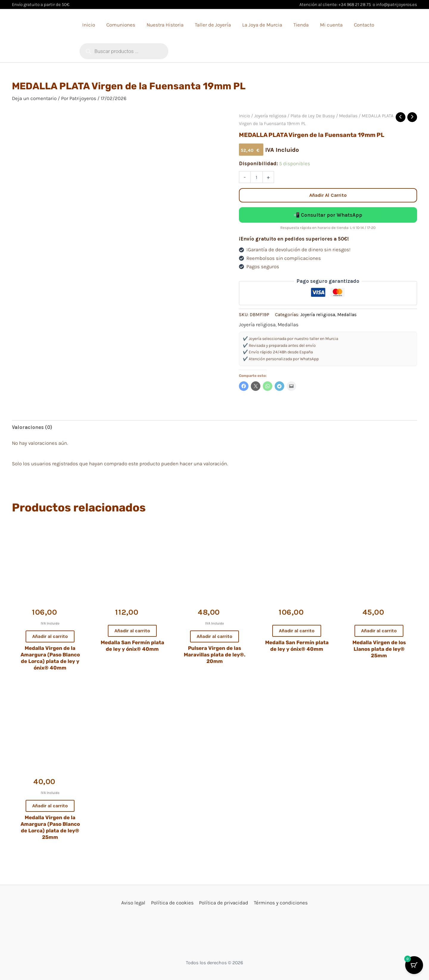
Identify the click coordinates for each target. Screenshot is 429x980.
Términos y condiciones (280, 903)
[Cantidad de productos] (257, 177)
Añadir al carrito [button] (50, 636)
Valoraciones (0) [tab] (32, 427)
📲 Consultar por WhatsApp (328, 215)
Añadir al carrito (328, 195)
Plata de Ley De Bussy (313, 116)
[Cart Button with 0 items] (414, 965)
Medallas (348, 116)
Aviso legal (134, 903)
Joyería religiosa (270, 116)
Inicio (244, 116)
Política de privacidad (224, 903)
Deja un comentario (34, 98)
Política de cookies (173, 903)
